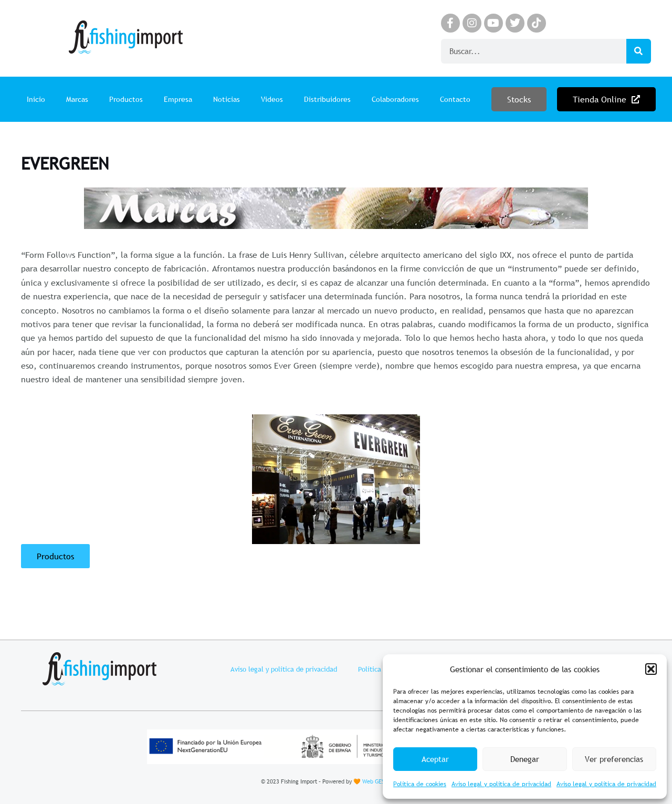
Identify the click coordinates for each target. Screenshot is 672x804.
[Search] (639, 51)
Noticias (227, 99)
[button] (651, 669)
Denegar (525, 759)
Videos (272, 99)
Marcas (77, 99)
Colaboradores (395, 99)
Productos (126, 99)
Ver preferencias (614, 759)
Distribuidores (327, 99)
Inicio (36, 99)
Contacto (455, 99)
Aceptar (435, 759)
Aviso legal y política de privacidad (501, 784)
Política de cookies (420, 784)
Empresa (178, 99)
